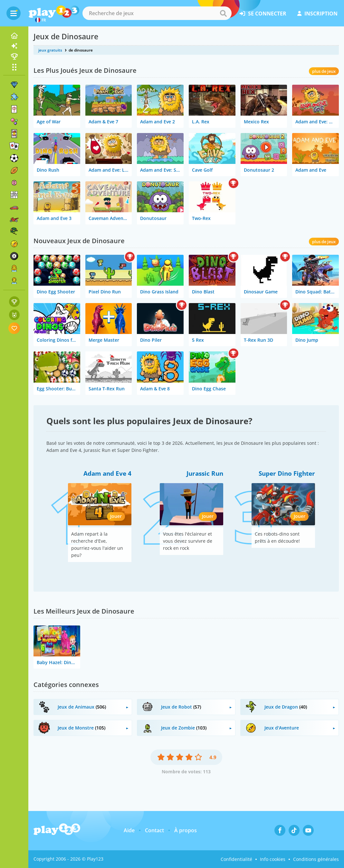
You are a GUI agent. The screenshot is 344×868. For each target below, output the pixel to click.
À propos (186, 830)
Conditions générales (316, 859)
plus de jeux (324, 71)
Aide (129, 830)
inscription (317, 14)
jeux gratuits (50, 50)
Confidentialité (236, 859)
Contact (154, 830)
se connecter (263, 14)
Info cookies (273, 859)
